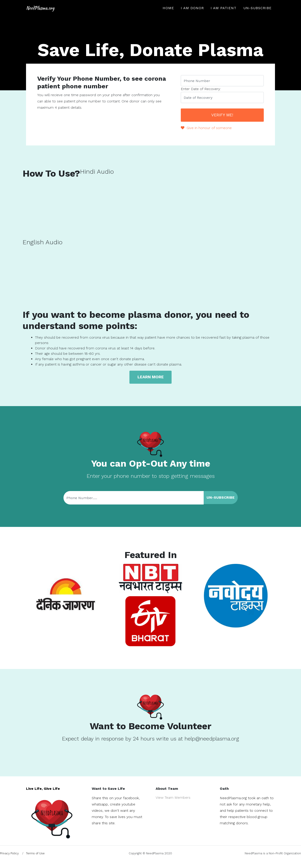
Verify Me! (222, 115)
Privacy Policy (9, 853)
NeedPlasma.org (60, 15)
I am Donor (192, 15)
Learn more (151, 377)
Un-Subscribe (257, 15)
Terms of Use (35, 853)
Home (168, 15)
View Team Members (173, 797)
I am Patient (224, 15)
